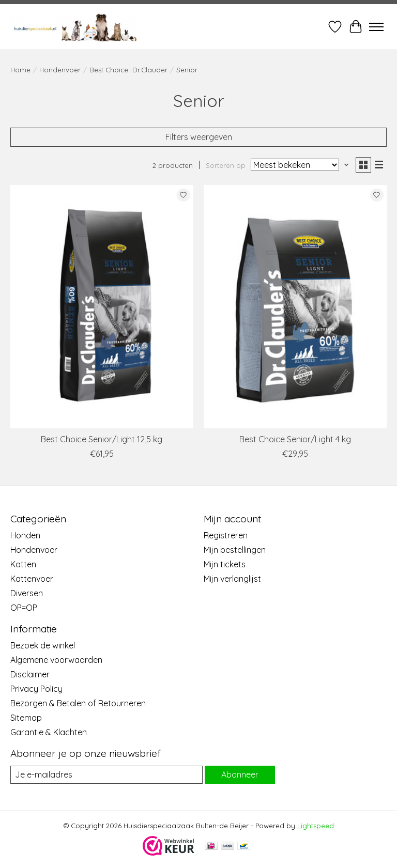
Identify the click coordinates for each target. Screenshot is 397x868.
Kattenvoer (32, 579)
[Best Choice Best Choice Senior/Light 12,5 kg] (102, 307)
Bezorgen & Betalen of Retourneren (78, 703)
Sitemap (26, 718)
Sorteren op (226, 165)
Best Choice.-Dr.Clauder (128, 70)
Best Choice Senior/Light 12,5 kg (102, 439)
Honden (25, 535)
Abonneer (240, 774)
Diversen (27, 593)
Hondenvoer (60, 70)
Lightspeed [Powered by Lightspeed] (316, 826)
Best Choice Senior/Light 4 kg (295, 439)
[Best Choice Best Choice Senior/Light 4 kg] (295, 307)
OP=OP (24, 608)
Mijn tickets (225, 564)
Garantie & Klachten (49, 732)
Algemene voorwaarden (56, 660)
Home (20, 70)
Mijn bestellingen (235, 550)
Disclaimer (30, 674)
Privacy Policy (36, 689)
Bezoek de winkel (43, 645)
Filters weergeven (199, 137)
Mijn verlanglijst (232, 579)
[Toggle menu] (376, 27)
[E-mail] (106, 775)
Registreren (226, 535)
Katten (23, 564)
